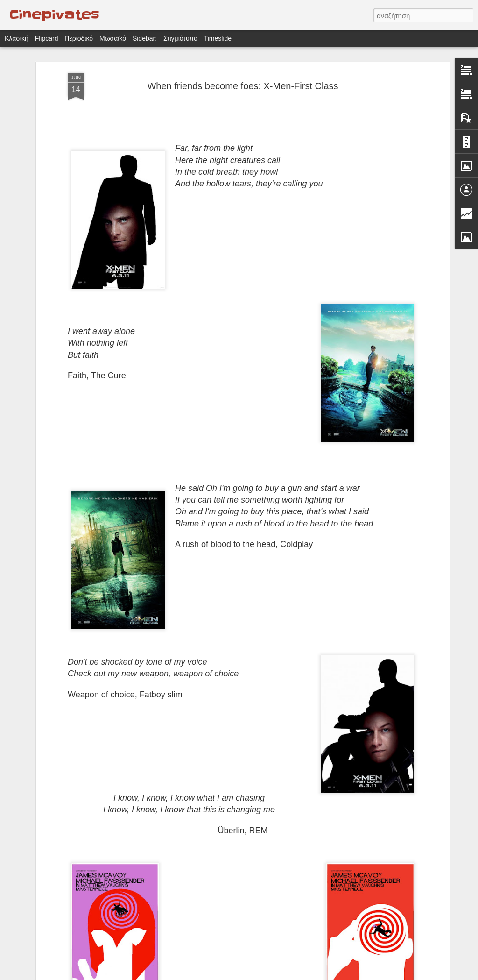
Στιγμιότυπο (180, 38)
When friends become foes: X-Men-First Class (243, 86)
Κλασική (17, 38)
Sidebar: (145, 38)
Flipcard (47, 38)
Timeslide (218, 38)
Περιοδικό (79, 38)
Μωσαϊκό (113, 38)
